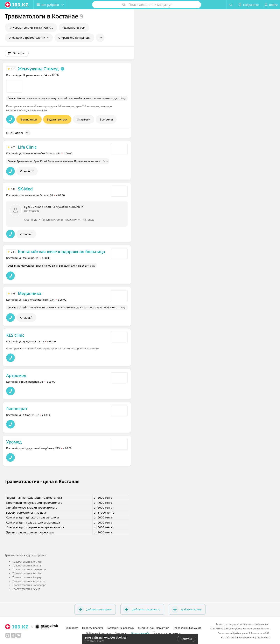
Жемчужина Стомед (38, 69)
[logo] (17, 5)
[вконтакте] (19, 635)
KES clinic (15, 335)
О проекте (72, 628)
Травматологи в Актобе (27, 573)
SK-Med (25, 189)
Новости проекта (92, 628)
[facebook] (13, 635)
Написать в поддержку (167, 633)
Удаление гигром (74, 27)
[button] (50, 5)
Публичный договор (98, 633)
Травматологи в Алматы (27, 562)
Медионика (30, 293)
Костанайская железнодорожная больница (61, 252)
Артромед (16, 375)
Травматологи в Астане (27, 565)
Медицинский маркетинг (153, 628)
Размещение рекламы (121, 628)
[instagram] (8, 635)
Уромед (14, 442)
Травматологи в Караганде (29, 581)
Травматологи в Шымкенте (29, 569)
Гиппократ (17, 409)
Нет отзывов (32, 211)
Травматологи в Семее (26, 589)
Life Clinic (27, 147)
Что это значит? (94, 641)
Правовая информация (187, 628)
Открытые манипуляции (74, 38)
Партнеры (121, 633)
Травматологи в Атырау (27, 577)
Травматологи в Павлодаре (29, 585)
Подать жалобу (140, 633)
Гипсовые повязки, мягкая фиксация (33, 27)
